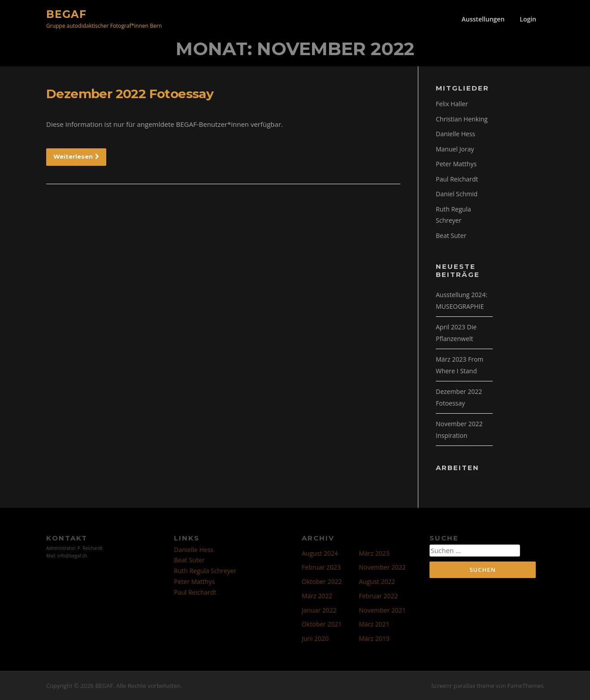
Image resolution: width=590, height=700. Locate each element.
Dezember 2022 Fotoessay (130, 94)
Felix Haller (452, 104)
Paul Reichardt (457, 179)
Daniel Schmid (457, 194)
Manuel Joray (455, 149)
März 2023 (374, 553)
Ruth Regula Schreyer (205, 571)
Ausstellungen (483, 19)
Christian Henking (462, 119)
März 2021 (374, 624)
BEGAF (66, 14)
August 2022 (377, 581)
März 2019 (374, 638)
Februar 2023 (321, 567)
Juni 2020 (315, 638)
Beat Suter (451, 235)
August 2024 (320, 553)
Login (528, 19)
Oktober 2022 (322, 581)
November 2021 (383, 610)
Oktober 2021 (322, 624)
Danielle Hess (456, 134)
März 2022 (317, 596)
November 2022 (383, 567)
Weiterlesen (76, 156)
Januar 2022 (319, 610)
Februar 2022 (379, 596)
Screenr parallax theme (463, 686)
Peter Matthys (456, 164)
